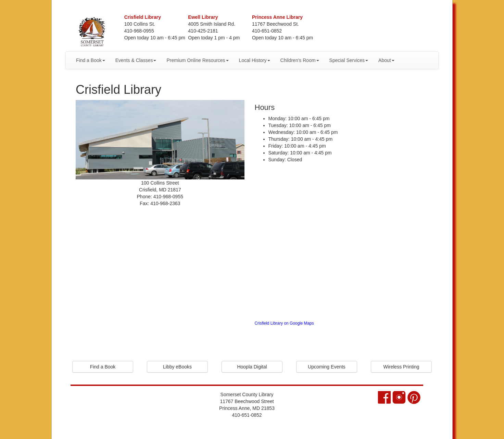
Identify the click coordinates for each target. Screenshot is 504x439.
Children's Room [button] (300, 60)
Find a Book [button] (91, 60)
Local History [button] (255, 60)
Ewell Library (203, 17)
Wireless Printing (401, 367)
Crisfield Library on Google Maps (284, 323)
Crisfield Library (143, 17)
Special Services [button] (349, 60)
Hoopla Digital (252, 367)
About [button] (386, 60)
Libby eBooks (177, 367)
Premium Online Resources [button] (197, 60)
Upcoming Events (327, 367)
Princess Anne (277, 17)
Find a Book (103, 367)
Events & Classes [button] (136, 60)
